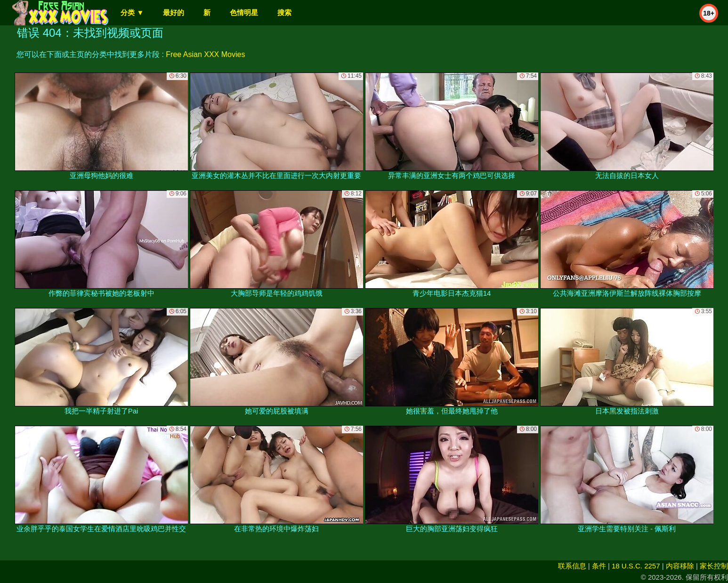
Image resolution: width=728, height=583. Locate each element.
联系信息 (572, 566)
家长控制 (714, 566)
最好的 (174, 12)
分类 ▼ (132, 12)
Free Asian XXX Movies (205, 54)
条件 (599, 566)
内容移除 (680, 566)
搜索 (284, 12)
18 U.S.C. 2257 (636, 566)
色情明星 (244, 12)
